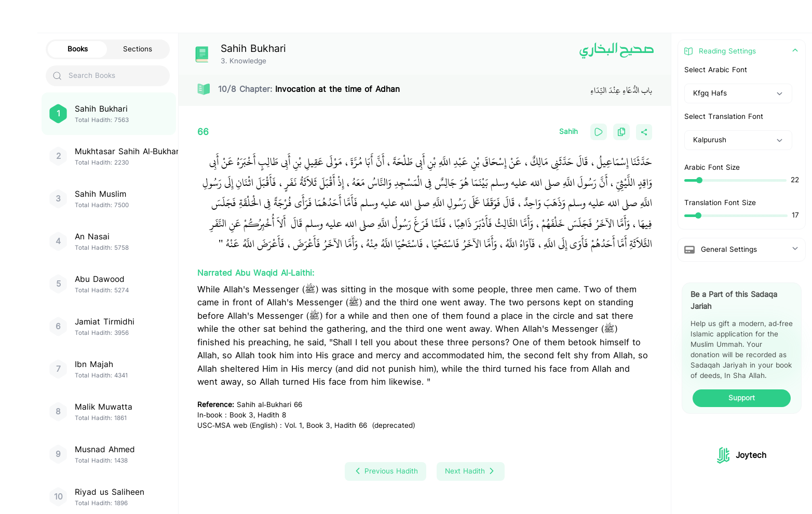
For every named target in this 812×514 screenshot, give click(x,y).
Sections (138, 49)
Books (78, 49)
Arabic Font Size (712, 168)
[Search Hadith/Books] (367, 17)
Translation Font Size (720, 203)
